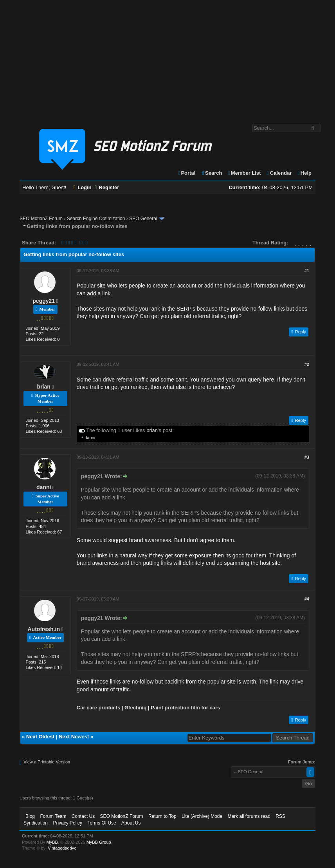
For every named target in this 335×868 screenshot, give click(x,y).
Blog (30, 816)
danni (90, 438)
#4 (307, 599)
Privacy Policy (68, 823)
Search (212, 173)
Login (83, 187)
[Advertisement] (167, 58)
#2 (307, 364)
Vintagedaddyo (62, 848)
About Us (131, 823)
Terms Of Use (102, 823)
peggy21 (44, 301)
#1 (307, 271)
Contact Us (83, 816)
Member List (244, 173)
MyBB (52, 842)
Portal (187, 173)
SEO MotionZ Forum (41, 219)
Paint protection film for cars (185, 708)
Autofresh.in (44, 629)
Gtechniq (135, 708)
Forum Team (53, 816)
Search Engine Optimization (96, 219)
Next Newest (74, 737)
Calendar (279, 173)
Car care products (98, 708)
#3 (307, 457)
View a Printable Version (47, 762)
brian (44, 387)
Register (107, 187)
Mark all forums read (249, 816)
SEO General (143, 219)
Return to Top (162, 816)
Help (304, 173)
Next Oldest (40, 737)
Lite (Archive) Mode (202, 816)
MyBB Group (99, 842)
